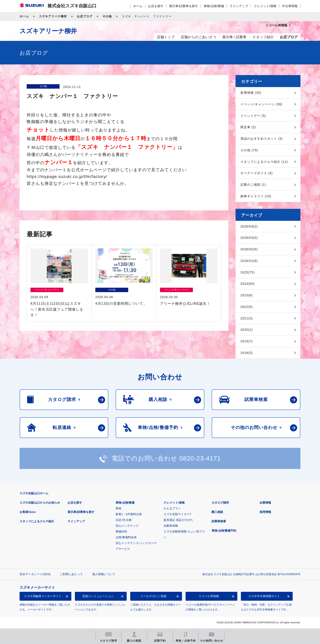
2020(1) (247, 330)
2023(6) (247, 295)
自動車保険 (171, 526)
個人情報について (104, 574)
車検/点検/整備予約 (224, 531)
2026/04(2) (249, 226)
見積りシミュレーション (98, 596)
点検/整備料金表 (126, 537)
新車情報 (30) (251, 93)
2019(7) (247, 341)
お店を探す (156, 6)
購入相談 (217, 512)
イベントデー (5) (253, 116)
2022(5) (247, 307)
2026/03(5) (249, 238)
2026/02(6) (249, 249)
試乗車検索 (219, 521)
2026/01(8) (249, 261)
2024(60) (248, 284)
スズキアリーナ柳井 (53, 16)
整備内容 (121, 531)
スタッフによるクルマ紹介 (37, 521)
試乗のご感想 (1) (253, 185)
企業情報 (265, 503)
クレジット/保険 (265, 6)
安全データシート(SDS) (35, 574)
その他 (107, 16)
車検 (118, 508)
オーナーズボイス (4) (257, 173)
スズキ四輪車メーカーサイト (43, 596)
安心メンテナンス (127, 526)
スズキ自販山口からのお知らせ (40, 503)
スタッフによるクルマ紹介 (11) (264, 162)
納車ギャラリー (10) (256, 196)
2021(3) (247, 318)
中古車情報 (290, 6)
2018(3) (247, 353)
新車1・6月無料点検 (129, 514)
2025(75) (248, 272)
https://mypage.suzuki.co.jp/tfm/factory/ (67, 176)
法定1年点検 (124, 520)
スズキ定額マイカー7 (177, 514)
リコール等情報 (209, 596)
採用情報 (265, 512)
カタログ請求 (220, 503)
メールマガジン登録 (153, 596)
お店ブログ (85, 16)
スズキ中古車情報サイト (264, 596)
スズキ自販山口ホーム (34, 493)
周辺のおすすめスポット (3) (262, 139)
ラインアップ (239, 6)
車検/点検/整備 (214, 6)
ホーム (138, 6)
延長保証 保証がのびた (178, 520)
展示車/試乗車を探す (184, 6)
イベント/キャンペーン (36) (261, 104)
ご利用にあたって (71, 574)
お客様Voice (28, 512)
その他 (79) (249, 150)
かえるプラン (172, 508)
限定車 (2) (248, 127)
